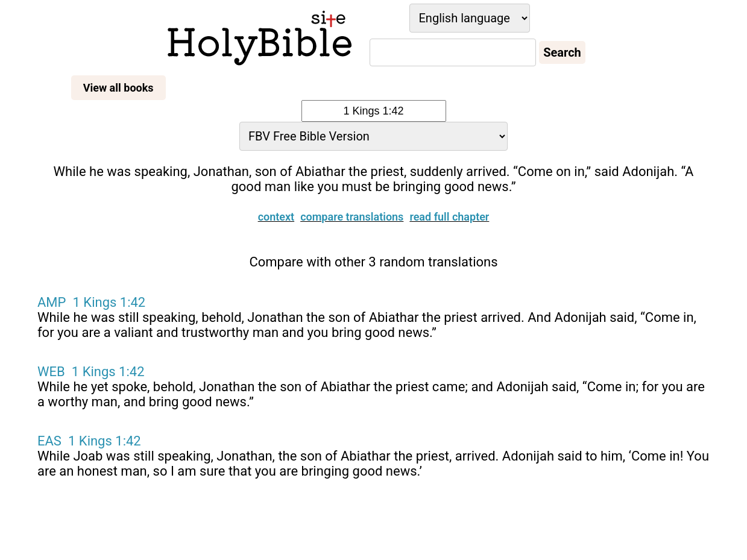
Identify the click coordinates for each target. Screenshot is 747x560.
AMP (52, 273)
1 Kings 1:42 (109, 273)
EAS (49, 412)
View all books (118, 88)
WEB (51, 343)
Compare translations (352, 188)
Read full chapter (449, 188)
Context (276, 188)
